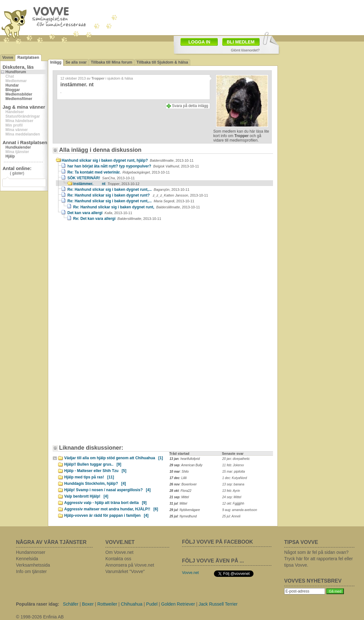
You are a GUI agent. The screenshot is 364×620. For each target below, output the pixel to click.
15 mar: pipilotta (234, 472)
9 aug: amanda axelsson (240, 510)
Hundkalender (18, 147)
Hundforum (16, 72)
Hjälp (10, 156)
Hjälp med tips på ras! (89, 477)
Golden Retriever (178, 604)
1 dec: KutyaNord (235, 478)
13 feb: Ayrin (231, 491)
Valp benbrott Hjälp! (86, 496)
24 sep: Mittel (232, 497)
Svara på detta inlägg (190, 106)
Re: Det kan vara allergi (117, 219)
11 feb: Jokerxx (233, 465)
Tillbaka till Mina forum (111, 62)
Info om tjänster (31, 571)
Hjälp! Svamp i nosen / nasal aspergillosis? (107, 490)
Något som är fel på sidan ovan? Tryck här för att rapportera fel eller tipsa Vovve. (318, 559)
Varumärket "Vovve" (125, 571)
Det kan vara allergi (100, 213)
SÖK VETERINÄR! (101, 178)
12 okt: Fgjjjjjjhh (233, 504)
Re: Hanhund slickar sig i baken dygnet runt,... (128, 190)
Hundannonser (31, 552)
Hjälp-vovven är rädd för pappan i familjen (106, 515)
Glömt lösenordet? (245, 50)
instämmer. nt (106, 184)
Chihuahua (132, 604)
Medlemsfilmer (19, 99)
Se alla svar (76, 62)
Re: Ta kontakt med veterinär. (119, 172)
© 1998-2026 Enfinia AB (40, 617)
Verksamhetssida (33, 565)
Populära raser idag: (38, 604)
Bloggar (13, 90)
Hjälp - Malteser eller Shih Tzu (95, 471)
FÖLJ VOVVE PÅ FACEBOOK (217, 542)
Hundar (12, 85)
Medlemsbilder (19, 94)
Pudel (152, 604)
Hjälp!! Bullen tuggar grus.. (93, 464)
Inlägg (56, 62)
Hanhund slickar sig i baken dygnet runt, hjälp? (128, 160)
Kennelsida (27, 559)
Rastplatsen (28, 58)
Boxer (88, 604)
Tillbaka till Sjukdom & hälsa (162, 62)
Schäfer (71, 604)
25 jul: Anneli (231, 516)
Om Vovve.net (119, 552)
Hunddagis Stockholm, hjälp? (95, 484)
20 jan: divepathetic (236, 459)
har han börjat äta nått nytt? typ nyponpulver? (133, 166)
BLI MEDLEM (241, 42)
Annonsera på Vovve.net (130, 565)
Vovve (8, 58)
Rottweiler (107, 604)
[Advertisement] (110, 280)
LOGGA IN (199, 42)
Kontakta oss (118, 559)
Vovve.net (190, 573)
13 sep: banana (233, 484)
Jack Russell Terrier (218, 604)
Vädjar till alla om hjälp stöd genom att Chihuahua (114, 458)
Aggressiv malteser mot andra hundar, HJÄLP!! (111, 509)
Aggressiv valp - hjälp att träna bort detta (105, 503)
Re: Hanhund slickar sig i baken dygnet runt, (136, 207)
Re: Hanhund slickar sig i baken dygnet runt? (138, 195)
